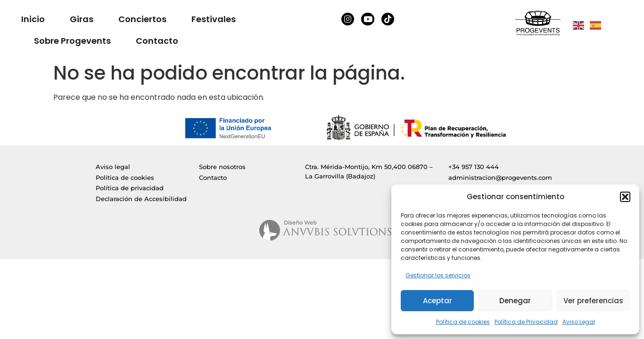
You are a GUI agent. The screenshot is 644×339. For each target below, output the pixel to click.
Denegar (515, 301)
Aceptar (438, 301)
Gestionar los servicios (438, 275)
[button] (625, 197)
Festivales (214, 19)
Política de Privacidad (526, 322)
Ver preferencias (593, 301)
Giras (82, 19)
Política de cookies (463, 322)
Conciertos (142, 19)
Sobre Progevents (72, 41)
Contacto (157, 41)
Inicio (33, 19)
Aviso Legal (579, 322)
